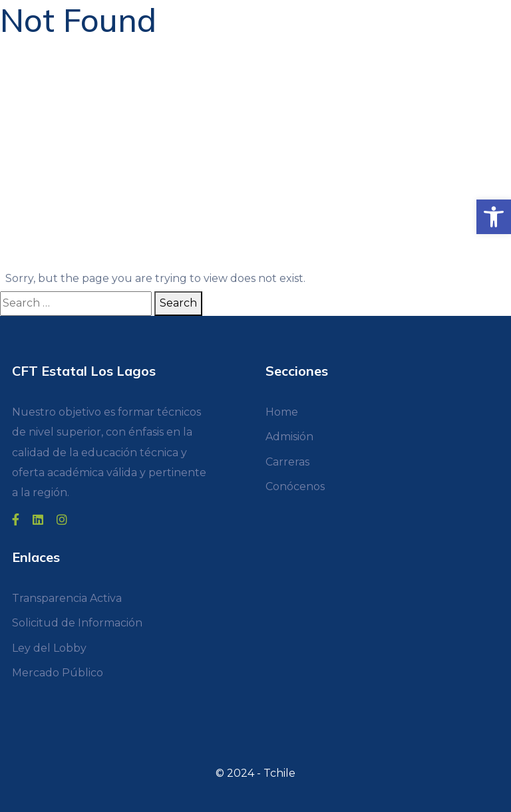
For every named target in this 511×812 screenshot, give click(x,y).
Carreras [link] (287, 462)
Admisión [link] (289, 437)
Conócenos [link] (295, 486)
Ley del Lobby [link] (49, 648)
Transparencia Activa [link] (67, 598)
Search (178, 303)
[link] (494, 217)
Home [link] (282, 412)
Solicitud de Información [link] (77, 623)
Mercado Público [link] (58, 673)
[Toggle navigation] (18, 13)
